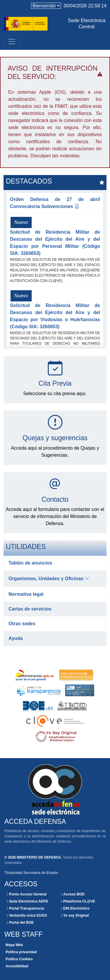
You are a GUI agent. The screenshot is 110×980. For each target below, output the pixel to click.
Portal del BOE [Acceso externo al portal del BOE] (20, 923)
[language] (46, 6)
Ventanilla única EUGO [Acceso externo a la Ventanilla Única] (26, 915)
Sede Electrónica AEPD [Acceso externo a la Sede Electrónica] (27, 901)
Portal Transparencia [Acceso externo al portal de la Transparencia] (25, 908)
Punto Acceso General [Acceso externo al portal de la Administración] (26, 894)
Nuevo (21, 222)
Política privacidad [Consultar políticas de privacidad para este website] (21, 952)
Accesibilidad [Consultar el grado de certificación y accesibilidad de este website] (17, 966)
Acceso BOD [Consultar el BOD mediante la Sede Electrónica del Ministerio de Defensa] (72, 894)
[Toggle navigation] (12, 42)
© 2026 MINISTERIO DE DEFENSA (33, 857)
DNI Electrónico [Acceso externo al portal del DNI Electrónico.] (75, 908)
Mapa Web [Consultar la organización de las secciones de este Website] (14, 945)
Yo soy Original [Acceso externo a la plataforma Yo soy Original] (74, 915)
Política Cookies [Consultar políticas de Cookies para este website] (19, 959)
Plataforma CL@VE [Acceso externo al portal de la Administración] (78, 901)
